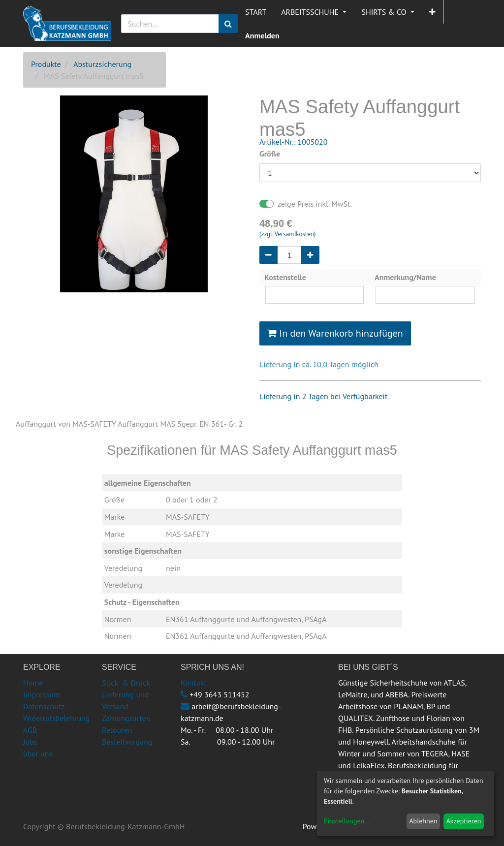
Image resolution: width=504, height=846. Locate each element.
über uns (38, 753)
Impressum (42, 694)
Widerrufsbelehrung (56, 718)
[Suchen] (228, 24)
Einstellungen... (347, 821)
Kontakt (194, 683)
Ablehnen (423, 821)
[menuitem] (256, 12)
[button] (432, 12)
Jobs (30, 742)
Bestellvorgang (127, 742)
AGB (30, 730)
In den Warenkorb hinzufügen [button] (335, 333)
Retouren (117, 730)
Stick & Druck (126, 683)
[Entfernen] (268, 255)
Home (33, 683)
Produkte (46, 64)
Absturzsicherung (102, 64)
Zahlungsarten (126, 718)
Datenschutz (44, 706)
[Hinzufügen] (310, 255)
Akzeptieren (464, 821)
